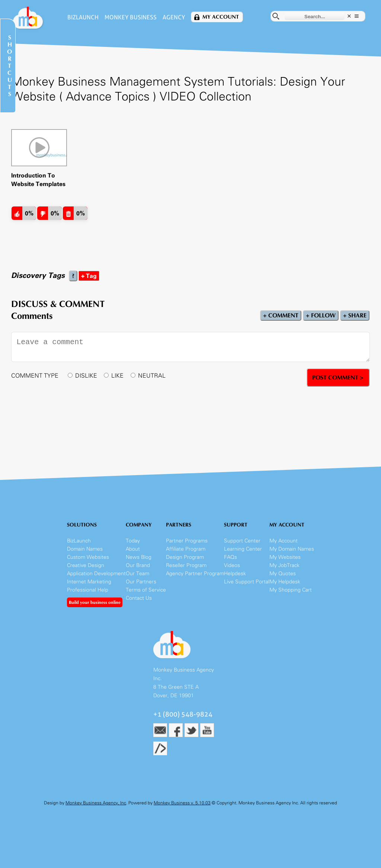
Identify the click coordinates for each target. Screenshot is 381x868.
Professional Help (88, 590)
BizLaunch (83, 17)
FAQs (230, 557)
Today (133, 541)
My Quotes (283, 574)
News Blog (139, 557)
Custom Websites (88, 557)
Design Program (185, 557)
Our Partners (141, 582)
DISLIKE (86, 376)
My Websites (285, 557)
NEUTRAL (152, 376)
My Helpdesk (285, 582)
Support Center (242, 541)
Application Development (96, 574)
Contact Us (139, 598)
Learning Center (243, 549)
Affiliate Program (186, 549)
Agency (174, 17)
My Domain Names (292, 549)
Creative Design (86, 565)
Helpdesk (235, 574)
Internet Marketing (89, 582)
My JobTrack (284, 565)
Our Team (137, 574)
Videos (232, 565)
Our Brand (138, 565)
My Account (221, 17)
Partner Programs (187, 541)
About (133, 549)
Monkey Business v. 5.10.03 (182, 803)
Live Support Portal (247, 582)
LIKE (117, 376)
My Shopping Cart (291, 590)
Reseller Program (186, 565)
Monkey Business (131, 17)
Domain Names (85, 549)
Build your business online (95, 602)
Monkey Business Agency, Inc (96, 803)
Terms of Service (146, 590)
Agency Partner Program (195, 574)
